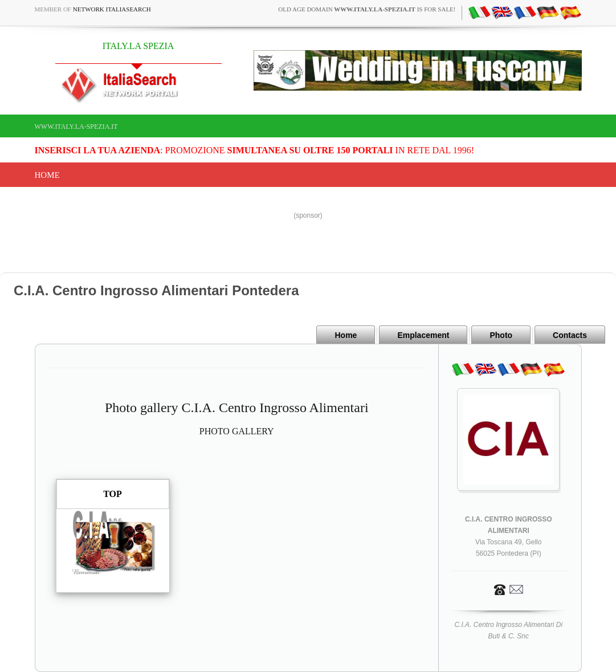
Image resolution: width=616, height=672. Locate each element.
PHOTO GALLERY (237, 431)
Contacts (570, 335)
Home (47, 175)
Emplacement (423, 335)
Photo (501, 335)
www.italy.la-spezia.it (76, 127)
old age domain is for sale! (367, 9)
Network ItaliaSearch (112, 9)
